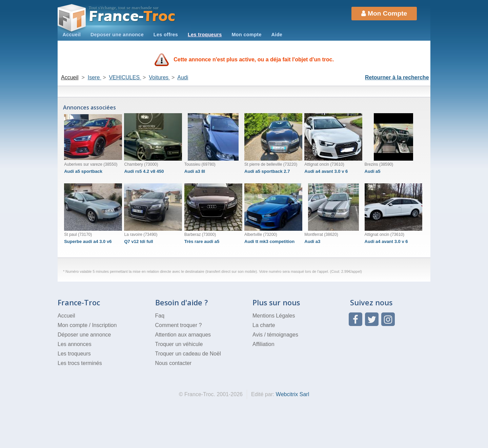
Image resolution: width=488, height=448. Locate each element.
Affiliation (263, 344)
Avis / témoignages (275, 335)
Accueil (72, 35)
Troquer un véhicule (179, 344)
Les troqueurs (205, 35)
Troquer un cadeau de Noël (188, 354)
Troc (132, 16)
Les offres (166, 35)
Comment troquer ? (179, 325)
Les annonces (75, 344)
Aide (277, 35)
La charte (264, 325)
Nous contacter (174, 363)
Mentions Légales (274, 316)
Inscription (104, 325)
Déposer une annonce (84, 335)
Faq (160, 316)
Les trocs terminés (80, 363)
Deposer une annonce (117, 35)
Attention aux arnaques (183, 335)
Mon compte (246, 35)
